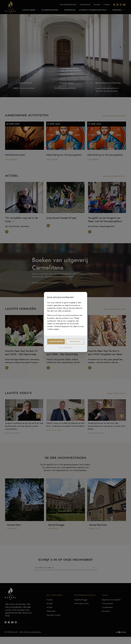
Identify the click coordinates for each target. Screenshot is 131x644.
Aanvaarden (56, 341)
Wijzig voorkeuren (65, 348)
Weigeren (75, 341)
